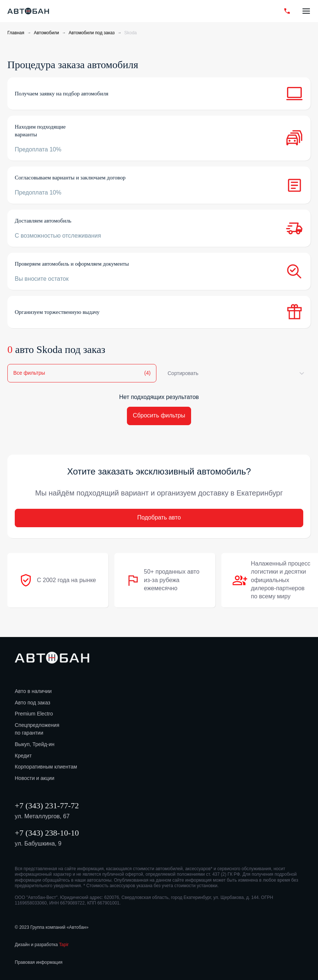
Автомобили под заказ (92, 33)
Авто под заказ (32, 703)
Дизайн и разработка (42, 945)
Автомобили (46, 33)
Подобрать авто (159, 517)
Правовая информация (39, 962)
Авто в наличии (33, 691)
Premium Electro (34, 714)
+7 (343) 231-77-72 (47, 806)
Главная (16, 33)
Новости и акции (34, 778)
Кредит (23, 756)
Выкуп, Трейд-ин (35, 744)
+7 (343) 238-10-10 (47, 833)
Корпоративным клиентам (46, 767)
